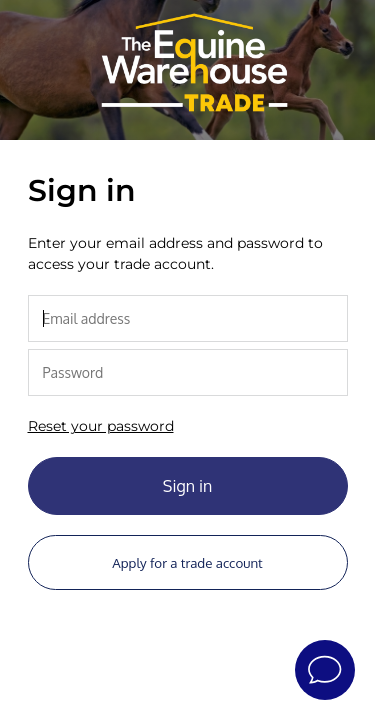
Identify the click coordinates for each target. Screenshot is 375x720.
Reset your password (101, 426)
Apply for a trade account (187, 562)
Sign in (187, 486)
